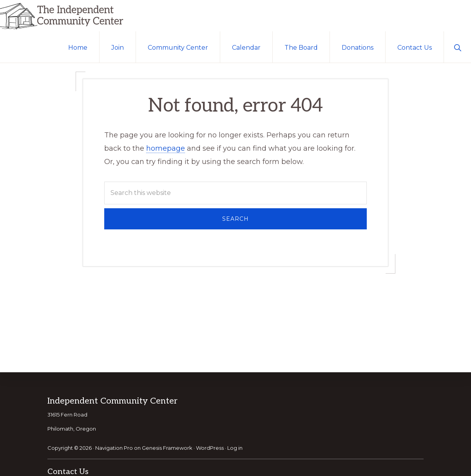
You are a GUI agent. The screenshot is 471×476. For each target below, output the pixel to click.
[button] (457, 47)
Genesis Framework (167, 448)
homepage (166, 148)
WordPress (210, 448)
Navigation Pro (114, 448)
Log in (235, 448)
